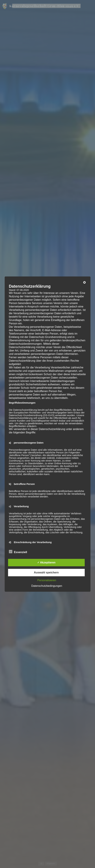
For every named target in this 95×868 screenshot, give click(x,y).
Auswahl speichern (46, 572)
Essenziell (18, 552)
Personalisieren (47, 580)
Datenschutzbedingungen (47, 586)
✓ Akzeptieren (46, 562)
